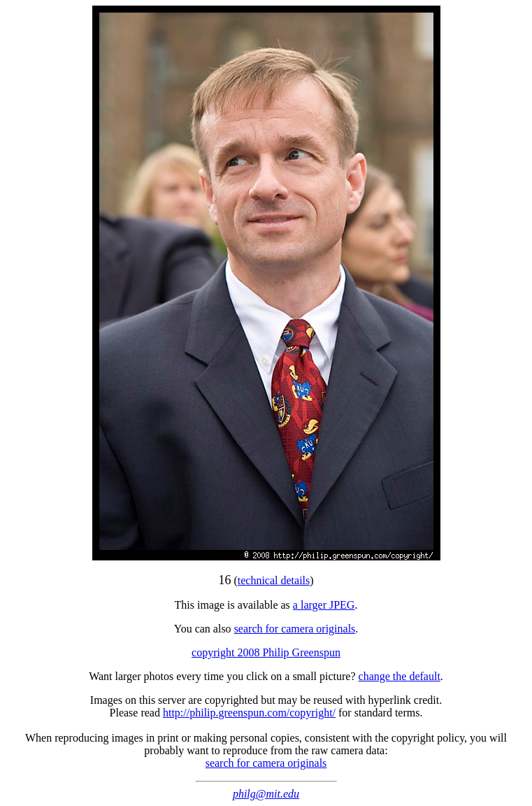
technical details (274, 580)
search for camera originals (295, 629)
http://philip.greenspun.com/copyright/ (249, 713)
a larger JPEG (324, 605)
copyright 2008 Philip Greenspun (266, 652)
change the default (400, 676)
